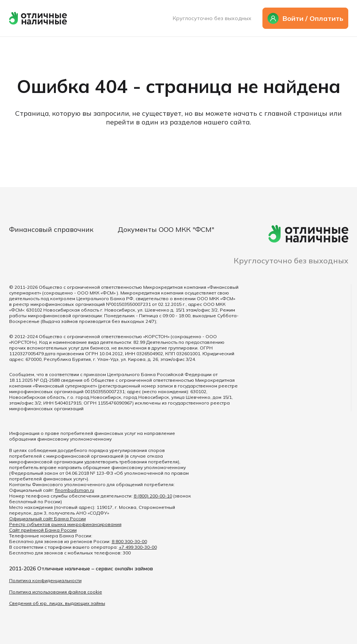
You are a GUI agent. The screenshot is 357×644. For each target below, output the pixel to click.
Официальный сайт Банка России (47, 519)
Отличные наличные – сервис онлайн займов (95, 568)
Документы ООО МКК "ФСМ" (166, 229)
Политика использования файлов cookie (56, 592)
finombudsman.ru (75, 490)
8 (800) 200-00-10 (153, 496)
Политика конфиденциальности (45, 580)
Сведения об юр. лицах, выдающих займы (57, 603)
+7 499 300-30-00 (138, 547)
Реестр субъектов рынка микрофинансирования (65, 524)
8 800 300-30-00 (129, 541)
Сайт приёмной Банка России (43, 530)
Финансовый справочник (51, 229)
